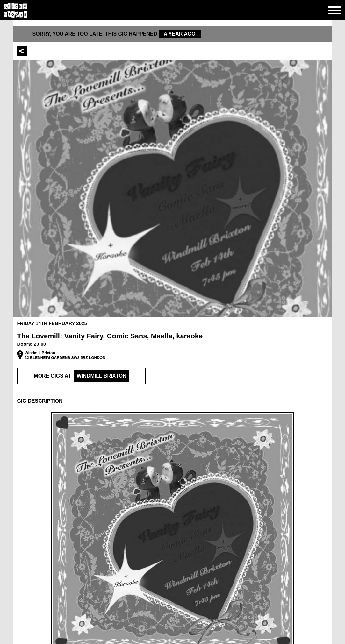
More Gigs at (81, 376)
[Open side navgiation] (335, 10)
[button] (173, 401)
